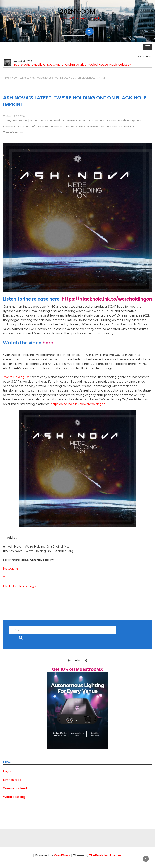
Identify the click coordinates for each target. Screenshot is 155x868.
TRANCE (129, 126)
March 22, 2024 (15, 116)
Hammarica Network (64, 126)
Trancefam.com (13, 132)
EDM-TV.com (108, 121)
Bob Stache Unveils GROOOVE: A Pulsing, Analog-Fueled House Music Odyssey (72, 65)
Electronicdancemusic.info (20, 126)
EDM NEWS (70, 121)
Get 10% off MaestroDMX (77, 669)
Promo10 (116, 126)
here (48, 343)
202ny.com (10, 121)
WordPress (62, 855)
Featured (44, 126)
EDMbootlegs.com (130, 121)
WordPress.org (14, 797)
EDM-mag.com (88, 121)
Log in (8, 771)
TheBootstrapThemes (105, 855)
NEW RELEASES (89, 126)
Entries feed (12, 780)
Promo (104, 126)
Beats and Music (51, 121)
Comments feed (15, 788)
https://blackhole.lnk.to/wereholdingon (107, 299)
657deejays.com (29, 121)
